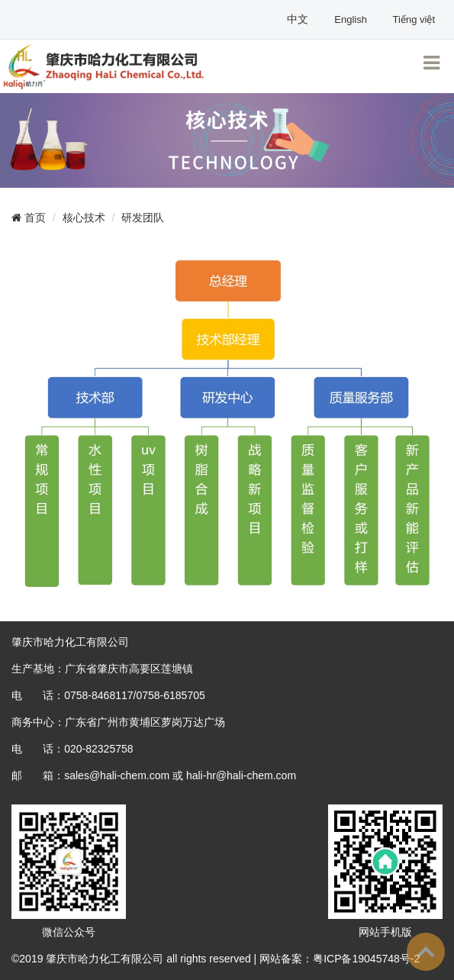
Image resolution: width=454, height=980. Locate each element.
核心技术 (84, 218)
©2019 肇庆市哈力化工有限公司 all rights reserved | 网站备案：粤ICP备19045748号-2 (216, 959)
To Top (426, 952)
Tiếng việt (414, 19)
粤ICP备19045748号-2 (353, 775)
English (352, 19)
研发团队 (143, 218)
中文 (299, 19)
